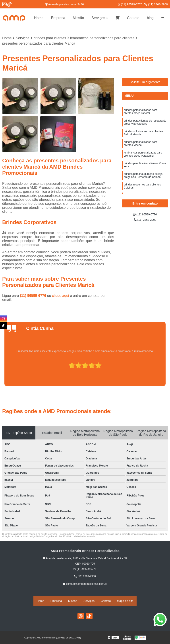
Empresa (58, 18)
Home (39, 18)
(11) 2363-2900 (156, 4)
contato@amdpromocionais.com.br (85, 585)
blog (150, 18)
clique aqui (61, 297)
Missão (78, 18)
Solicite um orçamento (145, 83)
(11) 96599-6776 (130, 4)
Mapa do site (125, 601)
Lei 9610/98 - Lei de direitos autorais (77, 538)
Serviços (98, 18)
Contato (133, 18)
